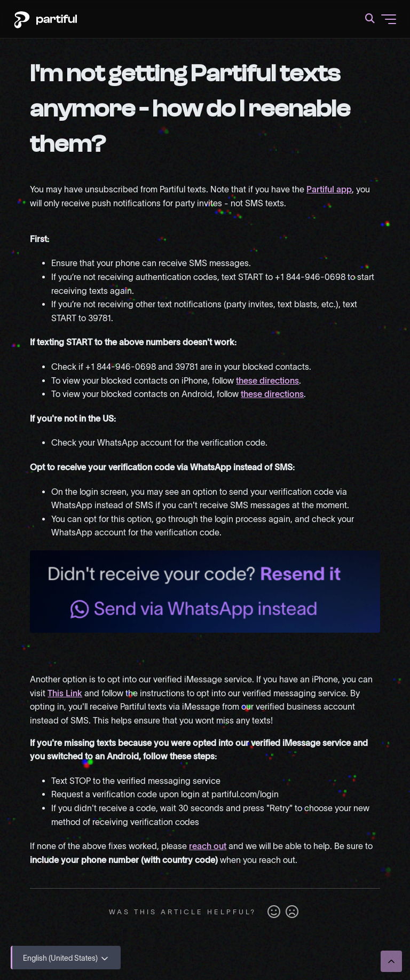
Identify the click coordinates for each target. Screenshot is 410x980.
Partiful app (329, 189)
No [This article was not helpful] (292, 912)
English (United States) (66, 959)
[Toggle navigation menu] (389, 19)
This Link (65, 693)
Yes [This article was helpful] (274, 912)
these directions (267, 380)
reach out (208, 846)
